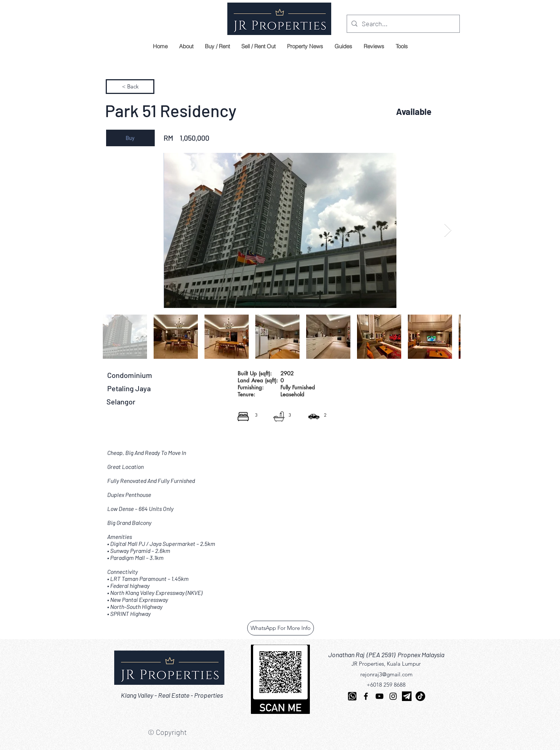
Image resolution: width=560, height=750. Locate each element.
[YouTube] (379, 696)
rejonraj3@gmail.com (386, 674)
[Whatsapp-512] (352, 696)
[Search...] (403, 24)
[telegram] (407, 696)
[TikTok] (420, 696)
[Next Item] (448, 230)
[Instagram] (393, 696)
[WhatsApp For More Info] (281, 628)
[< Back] (130, 87)
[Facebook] (366, 696)
